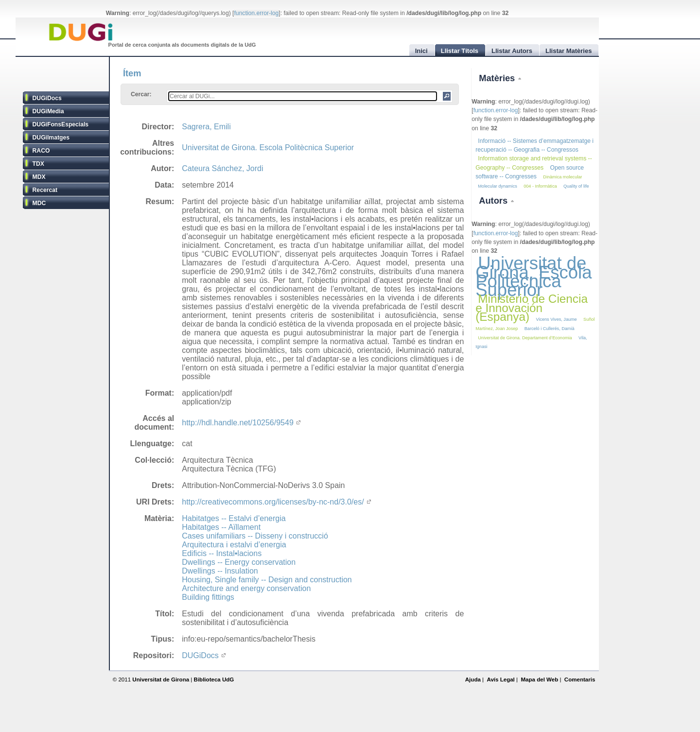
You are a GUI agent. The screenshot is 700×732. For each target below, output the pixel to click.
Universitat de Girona (161, 680)
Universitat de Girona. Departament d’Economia (525, 338)
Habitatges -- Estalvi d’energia (234, 518)
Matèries (498, 78)
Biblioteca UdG (214, 680)
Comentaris (580, 680)
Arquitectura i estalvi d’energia (234, 545)
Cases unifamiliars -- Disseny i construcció (255, 536)
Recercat (45, 190)
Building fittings (208, 597)
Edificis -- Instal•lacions (222, 553)
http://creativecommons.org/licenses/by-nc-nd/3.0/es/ (276, 502)
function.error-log (256, 13)
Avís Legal (500, 680)
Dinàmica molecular (562, 177)
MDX (39, 177)
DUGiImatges (51, 138)
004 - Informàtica (540, 186)
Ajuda (473, 680)
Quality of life (576, 186)
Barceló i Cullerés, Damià (550, 329)
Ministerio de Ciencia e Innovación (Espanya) (532, 307)
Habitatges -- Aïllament (221, 527)
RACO (41, 151)
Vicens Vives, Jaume (556, 319)
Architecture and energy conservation (246, 588)
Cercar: (141, 94)
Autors (494, 200)
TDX (38, 164)
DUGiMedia (48, 111)
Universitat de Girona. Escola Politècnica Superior (268, 148)
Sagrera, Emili (206, 127)
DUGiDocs (47, 98)
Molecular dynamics (498, 186)
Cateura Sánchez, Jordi (222, 168)
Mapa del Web (539, 680)
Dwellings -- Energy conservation (239, 562)
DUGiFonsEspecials (61, 124)
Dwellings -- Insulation (220, 571)
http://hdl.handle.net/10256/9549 (241, 423)
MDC (39, 203)
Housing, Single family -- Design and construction (267, 580)
